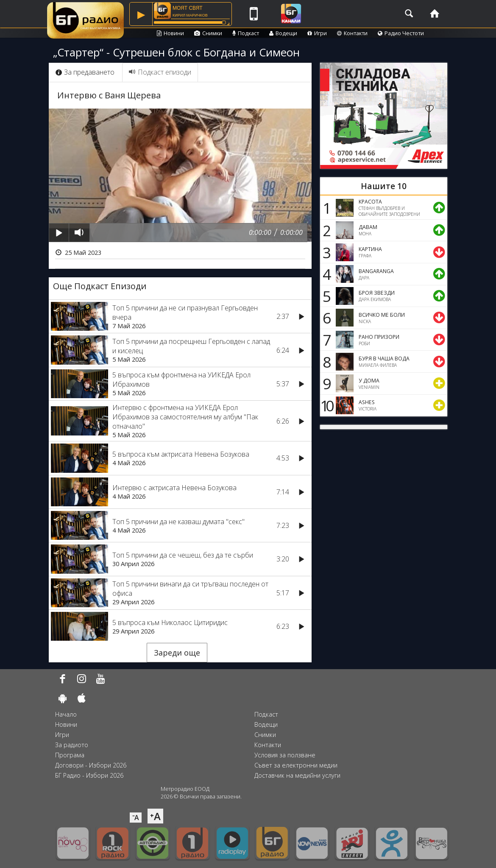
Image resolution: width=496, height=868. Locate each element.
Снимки (208, 33)
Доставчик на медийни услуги (297, 775)
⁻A (136, 818)
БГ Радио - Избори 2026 (89, 775)
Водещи (283, 33)
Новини (170, 33)
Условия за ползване (285, 755)
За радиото (72, 745)
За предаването (85, 72)
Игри (317, 33)
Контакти (352, 33)
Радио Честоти (401, 33)
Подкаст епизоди (160, 72)
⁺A (155, 816)
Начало (66, 714)
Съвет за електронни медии (296, 765)
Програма (70, 755)
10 (326, 405)
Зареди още (177, 653)
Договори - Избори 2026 (91, 765)
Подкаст (246, 33)
